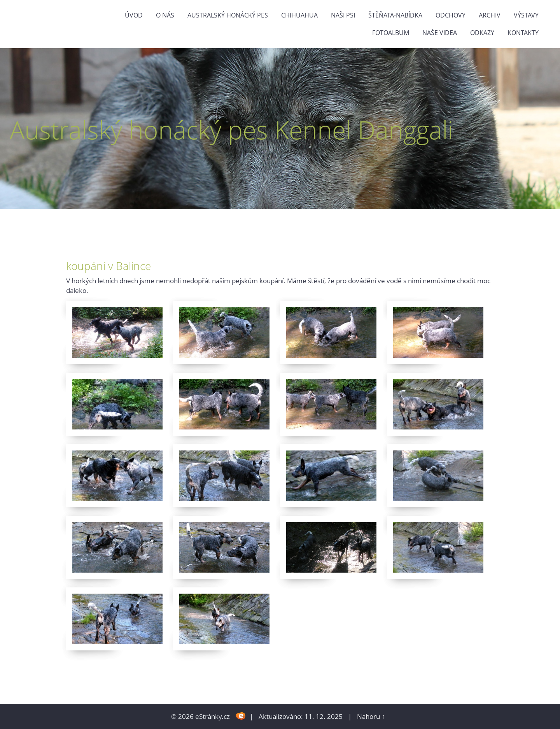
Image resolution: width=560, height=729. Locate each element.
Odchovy (451, 15)
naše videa (440, 33)
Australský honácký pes (228, 15)
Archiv (490, 15)
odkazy (482, 33)
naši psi (343, 15)
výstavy (526, 15)
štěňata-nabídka (395, 15)
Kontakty (523, 33)
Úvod (134, 15)
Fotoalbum (391, 33)
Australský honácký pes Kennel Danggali (231, 130)
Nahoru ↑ (371, 716)
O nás (165, 15)
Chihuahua (299, 15)
